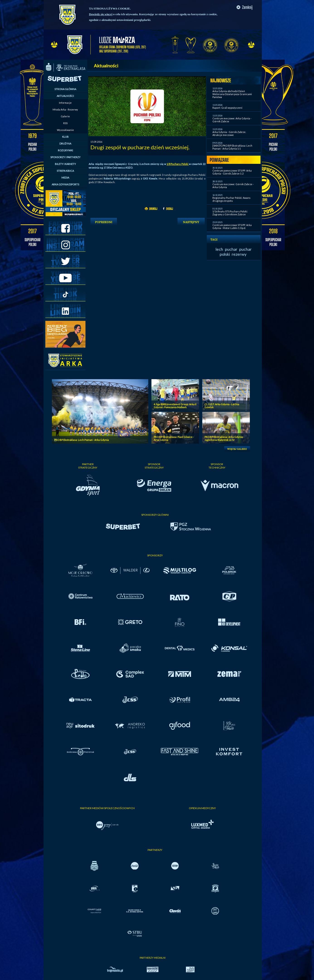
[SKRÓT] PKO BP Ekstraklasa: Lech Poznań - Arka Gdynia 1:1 (232, 147)
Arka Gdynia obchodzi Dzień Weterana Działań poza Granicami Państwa (232, 94)
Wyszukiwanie (65, 130)
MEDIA (65, 178)
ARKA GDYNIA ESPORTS (65, 184)
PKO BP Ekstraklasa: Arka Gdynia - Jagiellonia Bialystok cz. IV (224, 438)
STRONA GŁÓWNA (65, 89)
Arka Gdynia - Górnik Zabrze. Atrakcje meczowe (229, 133)
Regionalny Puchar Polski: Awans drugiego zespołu (231, 199)
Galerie (65, 116)
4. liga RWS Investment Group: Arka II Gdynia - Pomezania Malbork (175, 406)
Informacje (65, 103)
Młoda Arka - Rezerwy (65, 109)
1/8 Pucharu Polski (178, 164)
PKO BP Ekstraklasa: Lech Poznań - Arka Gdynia (82, 440)
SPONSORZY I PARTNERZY (65, 157)
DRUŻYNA (65, 144)
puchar (231, 249)
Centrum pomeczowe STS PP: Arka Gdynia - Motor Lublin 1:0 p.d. (232, 226)
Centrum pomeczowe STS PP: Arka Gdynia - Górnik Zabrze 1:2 (232, 172)
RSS (65, 123)
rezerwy (239, 254)
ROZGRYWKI (65, 150)
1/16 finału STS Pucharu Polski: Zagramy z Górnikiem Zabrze (230, 213)
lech (219, 249)
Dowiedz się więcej (101, 14)
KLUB (65, 137)
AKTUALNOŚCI (65, 96)
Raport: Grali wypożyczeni (227, 108)
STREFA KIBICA (65, 171)
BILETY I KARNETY (65, 164)
